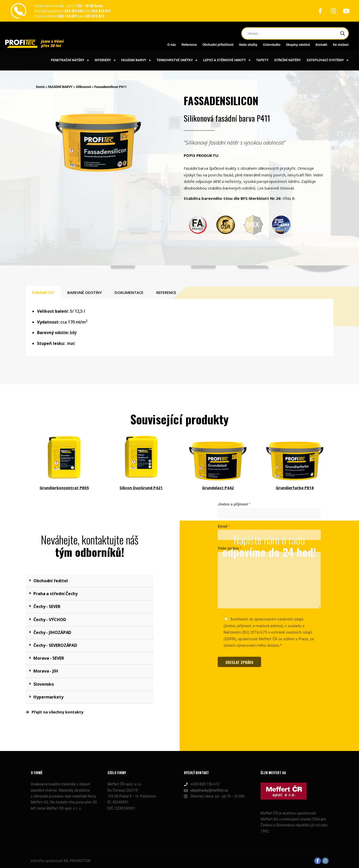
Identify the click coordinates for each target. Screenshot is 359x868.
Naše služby (248, 45)
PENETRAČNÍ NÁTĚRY (70, 60)
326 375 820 (95, 16)
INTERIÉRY (105, 60)
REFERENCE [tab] (166, 292)
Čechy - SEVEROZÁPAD (55, 645)
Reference (189, 45)
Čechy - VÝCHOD (50, 620)
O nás (172, 45)
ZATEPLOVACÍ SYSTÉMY (328, 60)
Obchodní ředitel (50, 581)
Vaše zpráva (229, 467)
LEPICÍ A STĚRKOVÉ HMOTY (227, 60)
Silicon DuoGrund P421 (141, 488)
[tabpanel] (179, 327)
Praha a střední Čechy (56, 594)
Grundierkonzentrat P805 (64, 488)
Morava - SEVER (49, 658)
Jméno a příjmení (234, 423)
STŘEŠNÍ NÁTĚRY (288, 60)
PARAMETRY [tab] (43, 292)
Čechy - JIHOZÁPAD (52, 632)
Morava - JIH (46, 671)
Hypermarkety (48, 697)
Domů (40, 87)
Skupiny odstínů (298, 45)
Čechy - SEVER (47, 606)
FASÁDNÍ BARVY (136, 60)
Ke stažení (341, 45)
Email (224, 445)
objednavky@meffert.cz (206, 790)
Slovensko (44, 684)
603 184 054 (75, 11)
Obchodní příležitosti (218, 45)
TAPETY (262, 60)
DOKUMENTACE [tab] (129, 292)
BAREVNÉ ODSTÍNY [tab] (85, 292)
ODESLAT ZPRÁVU (239, 581)
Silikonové (84, 87)
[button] (90, 581)
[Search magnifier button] (343, 33)
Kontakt (321, 45)
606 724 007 (68, 16)
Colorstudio (272, 45)
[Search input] (293, 33)
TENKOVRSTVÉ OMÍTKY (177, 60)
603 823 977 (101, 11)
